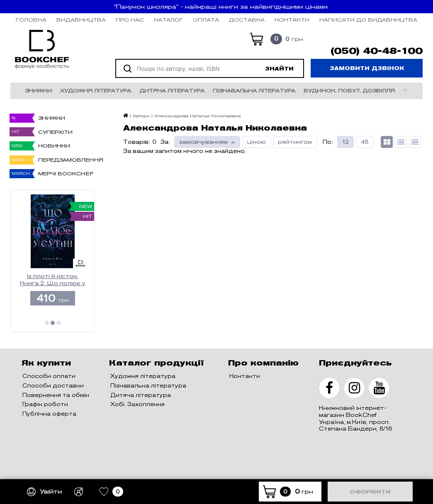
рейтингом (295, 142)
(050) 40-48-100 (377, 51)
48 (365, 142)
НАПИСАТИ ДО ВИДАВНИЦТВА (368, 20)
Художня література (96, 91)
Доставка (247, 20)
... (405, 88)
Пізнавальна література (254, 91)
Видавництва (81, 20)
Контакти (292, 20)
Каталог (168, 20)
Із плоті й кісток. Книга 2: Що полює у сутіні (53, 280)
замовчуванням (203, 142)
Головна (31, 20)
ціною (257, 142)
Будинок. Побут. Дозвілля (349, 91)
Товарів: (137, 142)
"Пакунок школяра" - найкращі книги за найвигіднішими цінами (221, 7)
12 (345, 142)
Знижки (38, 91)
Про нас (130, 20)
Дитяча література (172, 91)
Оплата (206, 20)
